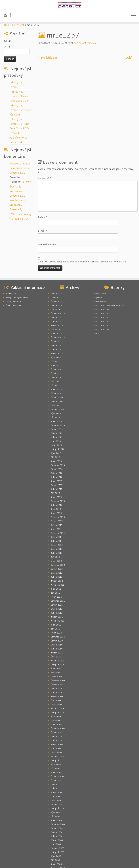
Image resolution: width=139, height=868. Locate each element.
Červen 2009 (57, 652)
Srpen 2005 (56, 832)
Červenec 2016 (58, 468)
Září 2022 (55, 297)
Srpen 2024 (56, 265)
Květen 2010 (56, 612)
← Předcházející (47, 58)
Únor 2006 (56, 812)
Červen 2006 (57, 796)
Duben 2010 (56, 616)
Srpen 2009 (56, 644)
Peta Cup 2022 (102, 289)
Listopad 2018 (57, 417)
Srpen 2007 (56, 740)
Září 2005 (55, 828)
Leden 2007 (56, 768)
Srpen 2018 (56, 429)
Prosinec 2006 (57, 772)
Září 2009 (55, 640)
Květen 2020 (56, 369)
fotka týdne (101, 261)
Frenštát (19, 25)
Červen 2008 (57, 700)
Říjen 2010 (56, 592)
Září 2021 (55, 329)
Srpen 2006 (56, 788)
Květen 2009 (56, 656)
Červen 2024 (57, 269)
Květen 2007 (56, 752)
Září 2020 (55, 353)
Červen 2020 (57, 365)
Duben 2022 (56, 317)
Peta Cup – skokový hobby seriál (111, 273)
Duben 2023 (56, 289)
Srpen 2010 (56, 600)
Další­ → (130, 58)
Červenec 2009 (58, 648)
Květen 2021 (56, 345)
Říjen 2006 (56, 780)
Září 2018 (55, 425)
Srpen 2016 (56, 464)
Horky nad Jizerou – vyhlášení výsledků (21, 110)
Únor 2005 (56, 848)
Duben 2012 (56, 544)
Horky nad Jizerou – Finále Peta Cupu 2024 (20, 96)
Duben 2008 (56, 708)
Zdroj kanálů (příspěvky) (17, 265)
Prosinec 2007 (57, 724)
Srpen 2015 (56, 480)
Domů (8, 25)
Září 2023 (55, 277)
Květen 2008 (56, 704)
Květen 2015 (56, 492)
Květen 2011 (56, 576)
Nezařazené (101, 269)
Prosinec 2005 (57, 816)
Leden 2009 (56, 672)
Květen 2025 (56, 261)
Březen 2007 (57, 760)
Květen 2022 (56, 313)
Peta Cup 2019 (102, 277)
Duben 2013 (56, 520)
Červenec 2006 (58, 792)
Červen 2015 (57, 488)
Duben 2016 (56, 472)
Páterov (26, 182)
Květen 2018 (56, 441)
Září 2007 (55, 736)
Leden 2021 (56, 349)
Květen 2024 (56, 273)
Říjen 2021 (56, 325)
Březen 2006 (57, 808)
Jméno (42, 184)
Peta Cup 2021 (102, 285)
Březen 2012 (57, 548)
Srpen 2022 (56, 301)
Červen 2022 (57, 309)
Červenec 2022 (58, 305)
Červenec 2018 (58, 433)
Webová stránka (47, 212)
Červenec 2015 (58, 484)
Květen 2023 (56, 285)
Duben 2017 (56, 456)
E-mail (43, 198)
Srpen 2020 (56, 357)
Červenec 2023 (58, 281)
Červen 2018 (57, 437)
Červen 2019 (57, 397)
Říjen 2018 (56, 421)
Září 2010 (55, 596)
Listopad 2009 (57, 632)
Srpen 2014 (56, 496)
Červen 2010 (57, 608)
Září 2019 (55, 385)
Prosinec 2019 (57, 377)
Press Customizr (76, 863)
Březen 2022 (57, 321)
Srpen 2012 (56, 528)
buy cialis (16, 187)
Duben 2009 (56, 660)
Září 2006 (55, 784)
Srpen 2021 (56, 333)
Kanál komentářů (13, 269)
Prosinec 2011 (57, 552)
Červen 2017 (57, 452)
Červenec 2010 (58, 604)
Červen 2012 (57, 536)
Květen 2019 (56, 401)
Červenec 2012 (58, 532)
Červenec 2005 (58, 836)
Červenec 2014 (58, 500)
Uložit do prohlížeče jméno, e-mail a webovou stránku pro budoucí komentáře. (82, 229)
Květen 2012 (56, 540)
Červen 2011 (57, 572)
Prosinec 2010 (57, 588)
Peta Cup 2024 (102, 297)
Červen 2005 (57, 840)
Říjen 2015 (56, 476)
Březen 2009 (57, 664)
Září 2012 (55, 524)
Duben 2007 (56, 756)
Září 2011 (55, 560)
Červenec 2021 (58, 337)
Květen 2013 (56, 516)
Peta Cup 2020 (102, 281)
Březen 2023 (57, 293)
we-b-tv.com (18, 200)
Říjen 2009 (56, 636)
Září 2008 (55, 688)
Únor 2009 (56, 668)
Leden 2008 (56, 720)
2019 (14, 214)
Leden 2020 (56, 373)
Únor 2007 (56, 764)
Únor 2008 (56, 716)
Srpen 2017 (56, 449)
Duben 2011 (56, 580)
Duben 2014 (56, 508)
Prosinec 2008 (57, 676)
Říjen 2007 (56, 732)
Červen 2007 (57, 748)
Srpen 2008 (56, 692)
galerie (99, 265)
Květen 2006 (56, 800)
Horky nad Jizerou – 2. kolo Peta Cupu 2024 (20, 124)
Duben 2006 (56, 804)
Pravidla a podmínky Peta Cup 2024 (18, 138)
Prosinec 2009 (57, 628)
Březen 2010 (57, 620)
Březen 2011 (57, 584)
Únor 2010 (56, 624)
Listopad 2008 (57, 680)
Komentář (44, 145)
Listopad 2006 (57, 776)
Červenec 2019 (58, 393)
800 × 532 (79, 43)
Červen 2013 (57, 512)
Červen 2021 (57, 341)
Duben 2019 (56, 405)
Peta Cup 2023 (102, 293)
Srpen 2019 (56, 389)
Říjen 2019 (56, 381)
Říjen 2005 (56, 824)
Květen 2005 (56, 844)
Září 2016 (55, 460)
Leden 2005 (56, 851)
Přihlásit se (11, 261)
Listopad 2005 (57, 820)
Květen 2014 (56, 504)
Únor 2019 (56, 409)
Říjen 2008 (56, 684)
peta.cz (51, 863)
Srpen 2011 (56, 564)
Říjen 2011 (56, 556)
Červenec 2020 (58, 361)
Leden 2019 (56, 413)
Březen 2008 (57, 712)
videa (98, 301)
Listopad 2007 (57, 728)
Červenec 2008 (58, 696)
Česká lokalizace (13, 273)
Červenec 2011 (58, 568)
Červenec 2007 (58, 744)
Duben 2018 (56, 445)
